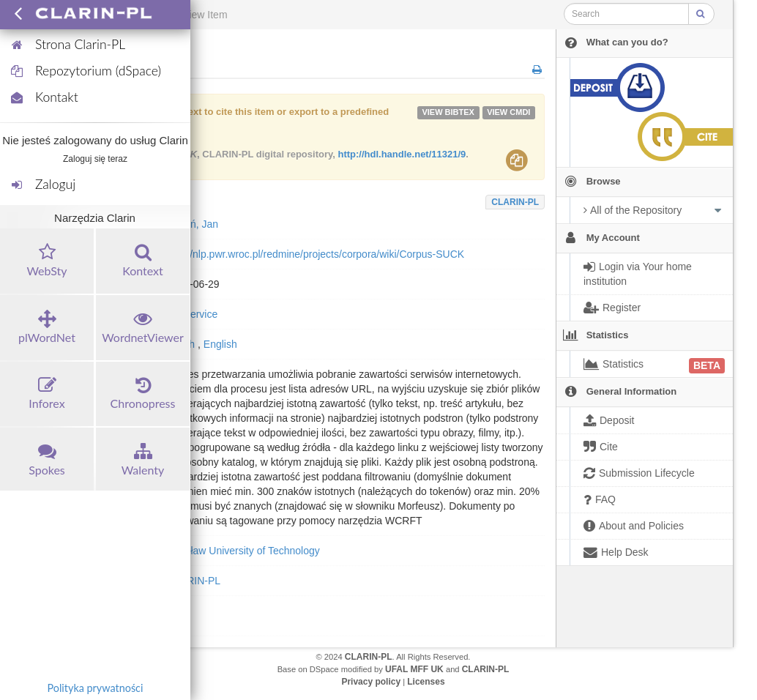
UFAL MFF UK (414, 669)
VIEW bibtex (448, 112)
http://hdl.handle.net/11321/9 (402, 154)
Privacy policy (371, 682)
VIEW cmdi (508, 112)
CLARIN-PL (515, 202)
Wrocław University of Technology (243, 551)
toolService (192, 314)
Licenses (426, 682)
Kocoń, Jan (193, 224)
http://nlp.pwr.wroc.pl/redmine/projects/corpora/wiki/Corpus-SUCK (316, 254)
